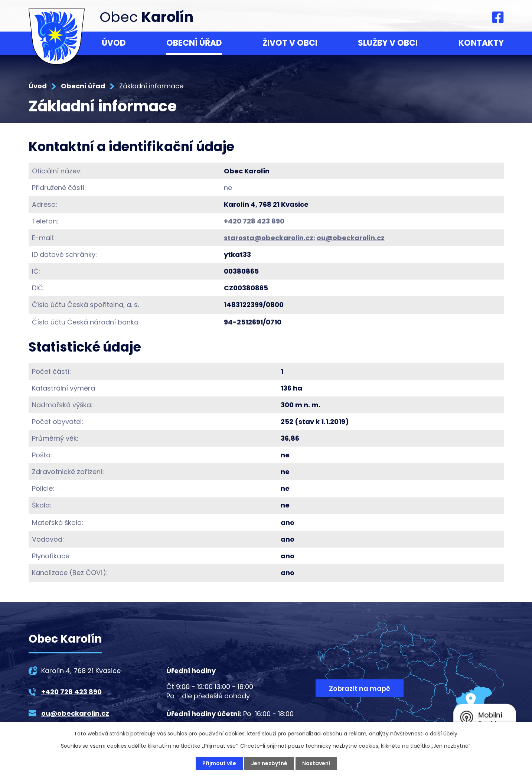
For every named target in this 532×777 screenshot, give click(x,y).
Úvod (114, 43)
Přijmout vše (219, 763)
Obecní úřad (194, 43)
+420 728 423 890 (254, 221)
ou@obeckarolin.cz (351, 238)
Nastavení (316, 763)
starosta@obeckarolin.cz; (270, 238)
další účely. (444, 734)
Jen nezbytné (269, 763)
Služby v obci (388, 43)
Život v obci (290, 43)
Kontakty (481, 43)
